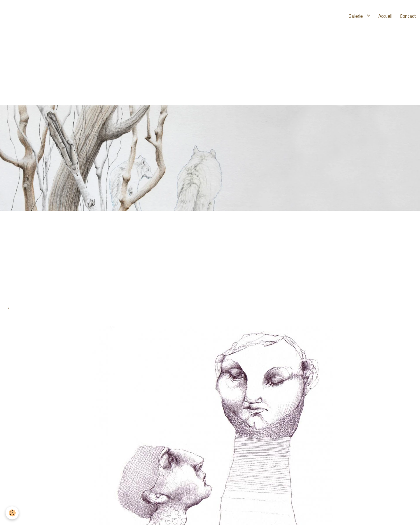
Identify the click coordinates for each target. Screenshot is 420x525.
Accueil (384, 16)
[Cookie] (12, 513)
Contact (407, 16)
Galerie (354, 16)
